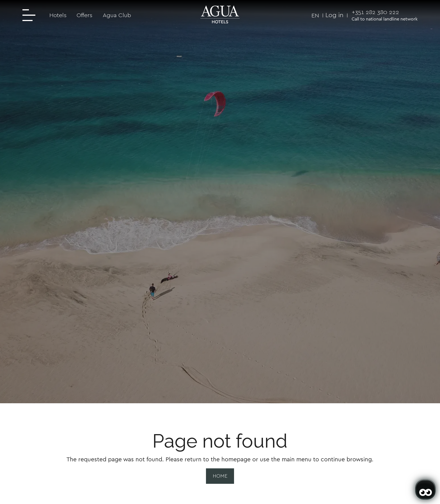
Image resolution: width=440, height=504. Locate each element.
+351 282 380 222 (375, 12)
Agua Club (117, 15)
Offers (84, 15)
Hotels (58, 15)
